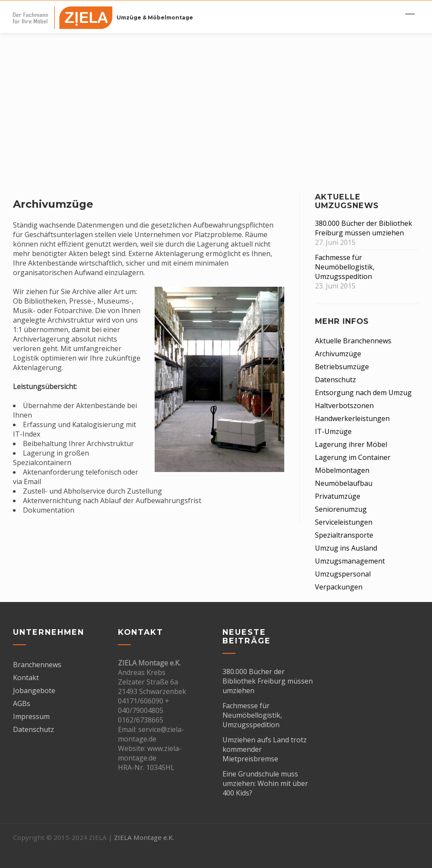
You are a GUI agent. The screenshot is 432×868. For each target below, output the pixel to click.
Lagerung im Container (353, 457)
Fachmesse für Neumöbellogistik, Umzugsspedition (345, 267)
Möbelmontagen (342, 470)
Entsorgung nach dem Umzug (363, 393)
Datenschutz (335, 380)
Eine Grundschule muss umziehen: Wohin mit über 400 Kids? (265, 783)
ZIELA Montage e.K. (144, 837)
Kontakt (26, 678)
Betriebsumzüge (342, 367)
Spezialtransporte (344, 535)
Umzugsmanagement (350, 561)
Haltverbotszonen (344, 405)
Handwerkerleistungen (352, 418)
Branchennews (37, 665)
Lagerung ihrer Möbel (351, 444)
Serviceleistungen (344, 522)
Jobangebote (34, 691)
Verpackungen (339, 587)
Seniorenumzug (341, 509)
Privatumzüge (338, 496)
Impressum (31, 716)
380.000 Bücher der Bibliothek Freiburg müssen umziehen (364, 228)
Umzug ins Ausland (346, 548)
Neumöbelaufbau (344, 483)
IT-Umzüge (333, 431)
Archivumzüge (338, 354)
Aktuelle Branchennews (353, 341)
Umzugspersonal (343, 574)
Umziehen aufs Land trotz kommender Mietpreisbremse (265, 749)
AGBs (22, 703)
